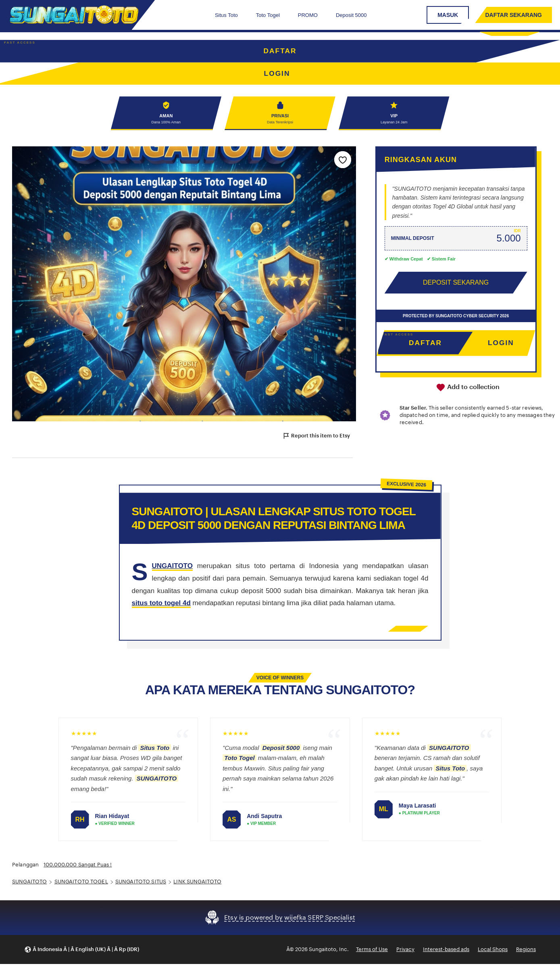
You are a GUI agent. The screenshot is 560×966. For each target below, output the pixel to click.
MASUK (448, 15)
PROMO (308, 15)
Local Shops (493, 951)
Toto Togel (268, 15)
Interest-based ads (446, 951)
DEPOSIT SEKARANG (456, 284)
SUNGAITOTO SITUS (141, 884)
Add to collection (468, 389)
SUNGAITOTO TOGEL (81, 884)
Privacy (405, 951)
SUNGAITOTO (29, 884)
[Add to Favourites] (343, 161)
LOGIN (501, 345)
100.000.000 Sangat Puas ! (78, 867)
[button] (82, 951)
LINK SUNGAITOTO (197, 884)
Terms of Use (372, 951)
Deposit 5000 (351, 15)
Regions (526, 951)
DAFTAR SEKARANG (513, 15)
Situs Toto (226, 15)
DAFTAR (280, 51)
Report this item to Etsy (316, 438)
